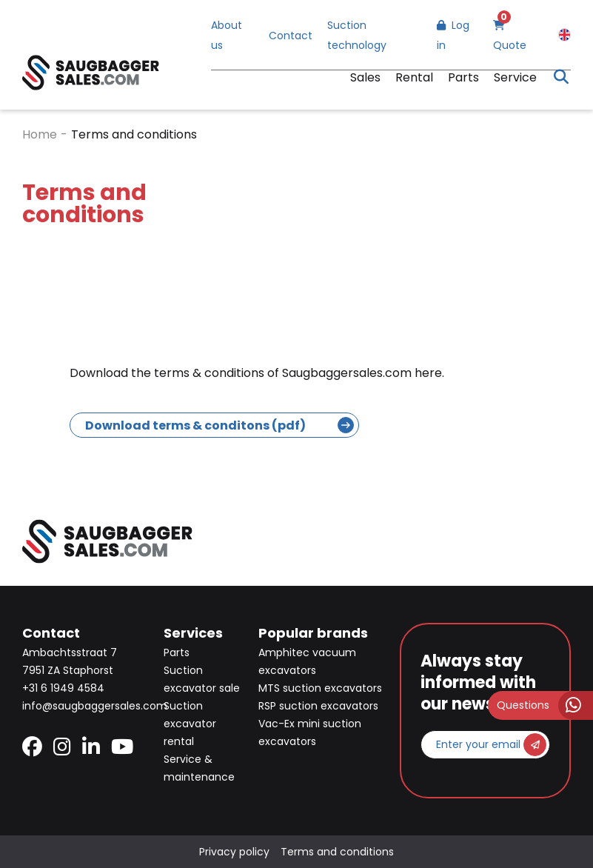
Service (515, 77)
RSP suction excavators (318, 706)
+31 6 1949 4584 (63, 688)
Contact (291, 36)
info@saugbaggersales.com (95, 706)
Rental (414, 77)
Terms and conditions (337, 852)
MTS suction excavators (320, 688)
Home (40, 134)
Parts (463, 77)
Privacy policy (234, 852)
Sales (365, 77)
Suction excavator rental (190, 724)
